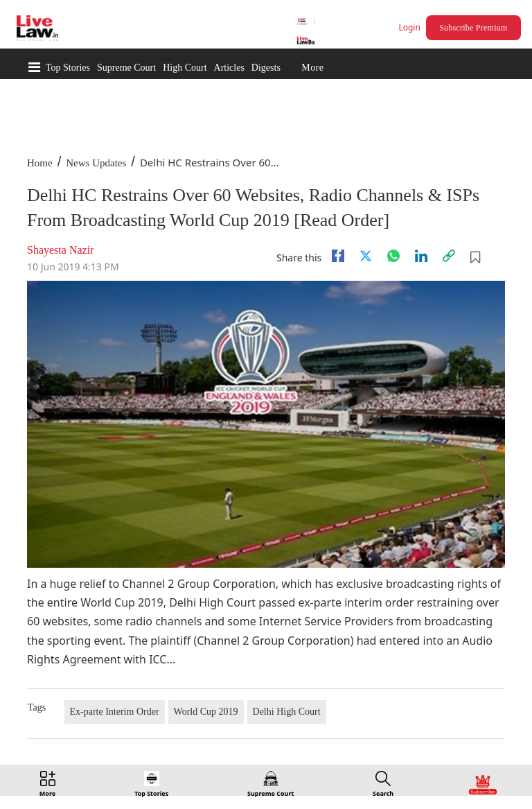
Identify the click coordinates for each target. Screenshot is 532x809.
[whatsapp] (393, 256)
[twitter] (366, 256)
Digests (266, 68)
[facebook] (338, 256)
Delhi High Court (287, 712)
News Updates (96, 163)
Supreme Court (126, 68)
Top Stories (68, 68)
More (312, 68)
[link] (449, 256)
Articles (229, 68)
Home (40, 163)
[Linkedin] (421, 256)
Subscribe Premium (473, 28)
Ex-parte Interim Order (115, 712)
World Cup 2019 (206, 712)
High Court (185, 68)
